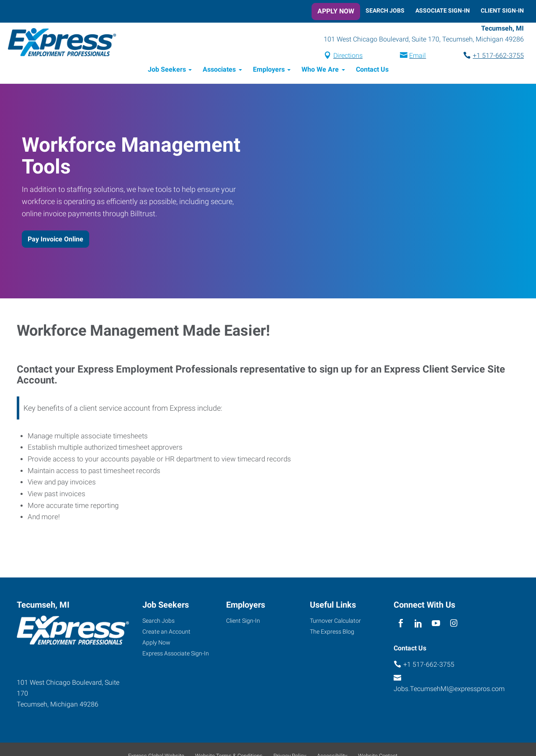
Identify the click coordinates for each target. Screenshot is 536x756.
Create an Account (166, 632)
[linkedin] (418, 624)
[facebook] (401, 624)
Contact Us (372, 70)
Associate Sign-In (443, 10)
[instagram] (454, 624)
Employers (269, 70)
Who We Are (320, 70)
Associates (219, 70)
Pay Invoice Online (55, 239)
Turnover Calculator (335, 621)
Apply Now (336, 11)
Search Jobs (385, 10)
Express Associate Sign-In (176, 654)
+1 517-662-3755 (498, 56)
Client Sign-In (502, 10)
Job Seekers (167, 70)
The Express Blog (332, 632)
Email (417, 56)
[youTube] (436, 624)
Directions (348, 56)
